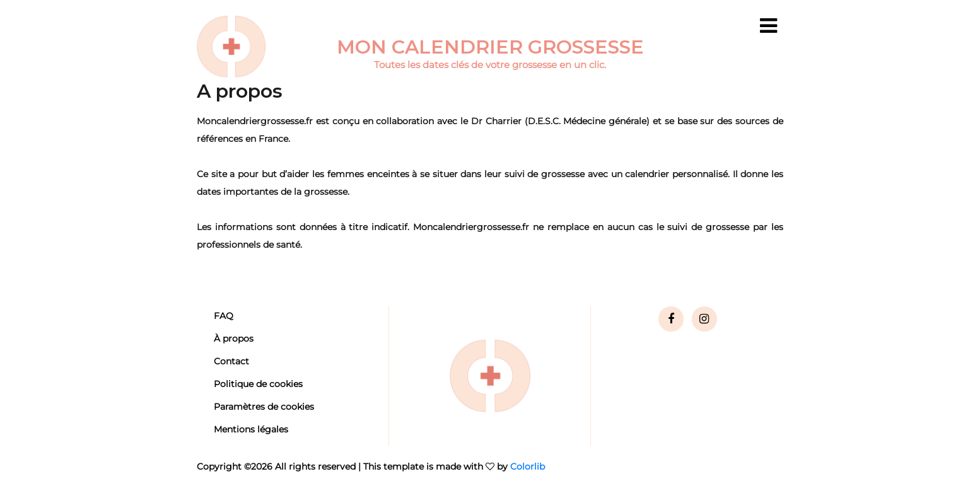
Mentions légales (251, 429)
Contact (231, 361)
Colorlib (528, 466)
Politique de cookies (258, 384)
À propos (234, 338)
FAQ (224, 316)
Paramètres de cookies (264, 407)
